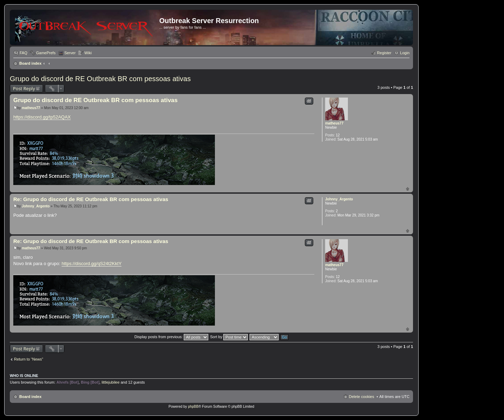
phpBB (193, 407)
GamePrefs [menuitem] (46, 53)
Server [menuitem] (70, 53)
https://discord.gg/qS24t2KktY (92, 264)
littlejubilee (110, 382)
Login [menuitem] (405, 53)
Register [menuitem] (384, 53)
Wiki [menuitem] (88, 53)
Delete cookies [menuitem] (362, 397)
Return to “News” (29, 359)
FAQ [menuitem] (23, 53)
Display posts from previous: (171, 337)
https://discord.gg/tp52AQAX (42, 117)
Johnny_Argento (339, 199)
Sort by (229, 337)
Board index (30, 63)
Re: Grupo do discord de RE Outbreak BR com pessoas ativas (91, 199)
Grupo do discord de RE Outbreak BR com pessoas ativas (100, 79)
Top (408, 189)
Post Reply (24, 88)
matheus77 (334, 123)
